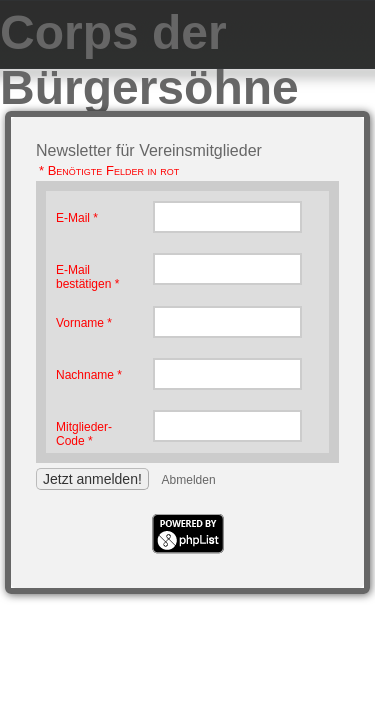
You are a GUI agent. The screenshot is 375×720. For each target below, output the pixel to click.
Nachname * (89, 375)
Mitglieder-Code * (84, 434)
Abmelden (189, 480)
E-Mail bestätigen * (87, 277)
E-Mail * (77, 218)
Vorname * (84, 323)
